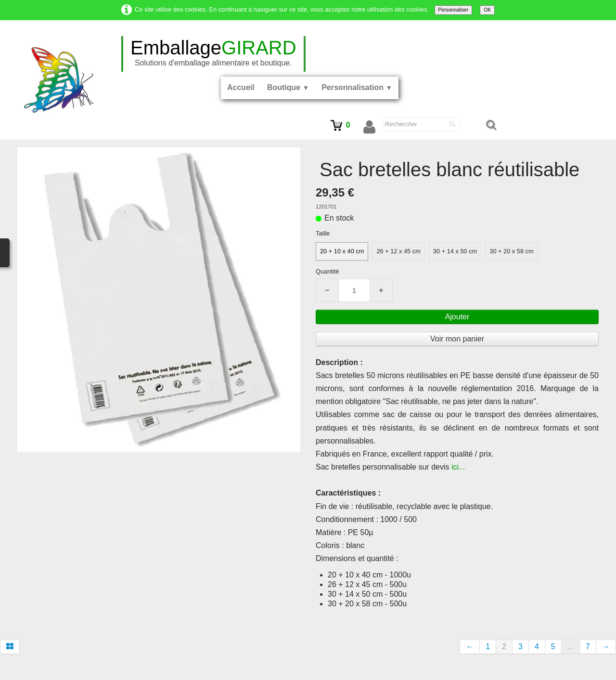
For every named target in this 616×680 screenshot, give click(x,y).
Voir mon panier (457, 339)
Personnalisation (357, 87)
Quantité (327, 271)
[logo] (213, 54)
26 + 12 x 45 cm (398, 251)
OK (487, 10)
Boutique (288, 87)
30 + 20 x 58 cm (511, 251)
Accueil (241, 87)
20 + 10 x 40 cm (342, 251)
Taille (323, 233)
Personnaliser (454, 10)
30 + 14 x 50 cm (455, 251)
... (571, 647)
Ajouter (457, 317)
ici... (458, 467)
